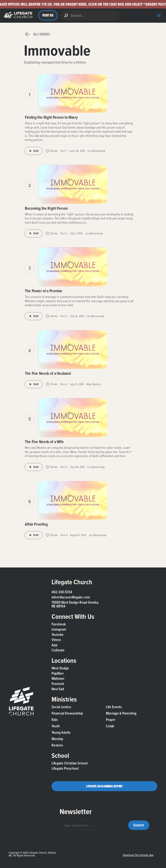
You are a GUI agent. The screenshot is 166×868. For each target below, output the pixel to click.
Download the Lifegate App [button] (138, 855)
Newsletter (76, 811)
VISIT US (48, 15)
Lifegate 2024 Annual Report (104, 786)
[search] (91, 15)
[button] (83, 4)
